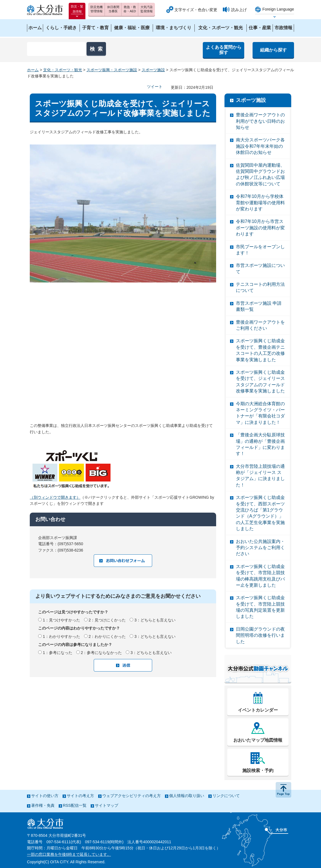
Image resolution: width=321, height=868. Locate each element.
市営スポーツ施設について (260, 268)
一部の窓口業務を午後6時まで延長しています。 (69, 854)
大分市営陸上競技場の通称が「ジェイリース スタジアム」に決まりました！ (260, 476)
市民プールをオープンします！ (260, 250)
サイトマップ (107, 805)
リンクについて (226, 796)
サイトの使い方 (45, 796)
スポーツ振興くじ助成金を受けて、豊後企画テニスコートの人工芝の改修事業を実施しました (260, 350)
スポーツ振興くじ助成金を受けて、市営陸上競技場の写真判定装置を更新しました (260, 607)
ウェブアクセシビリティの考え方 (132, 796)
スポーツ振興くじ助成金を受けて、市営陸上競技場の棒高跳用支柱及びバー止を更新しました (260, 576)
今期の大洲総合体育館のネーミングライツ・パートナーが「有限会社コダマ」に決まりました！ (260, 413)
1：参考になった (58, 653)
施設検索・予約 (258, 770)
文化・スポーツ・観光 (63, 70)
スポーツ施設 (153, 70)
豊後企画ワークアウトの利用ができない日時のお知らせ (260, 121)
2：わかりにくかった (107, 636)
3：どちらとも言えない (155, 620)
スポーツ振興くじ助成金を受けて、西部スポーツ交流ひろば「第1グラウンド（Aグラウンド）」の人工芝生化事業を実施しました (260, 513)
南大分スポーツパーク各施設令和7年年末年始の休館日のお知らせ (260, 146)
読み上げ (239, 10)
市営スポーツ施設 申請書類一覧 (259, 306)
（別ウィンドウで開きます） (55, 497)
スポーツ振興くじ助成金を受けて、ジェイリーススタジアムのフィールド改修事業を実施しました (260, 382)
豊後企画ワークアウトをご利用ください (260, 325)
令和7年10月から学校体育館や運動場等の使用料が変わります (260, 203)
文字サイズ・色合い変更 (196, 10)
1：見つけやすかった (61, 620)
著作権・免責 (43, 805)
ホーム (33, 70)
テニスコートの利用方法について (260, 287)
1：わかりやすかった (61, 636)
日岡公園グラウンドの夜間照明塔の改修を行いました (260, 635)
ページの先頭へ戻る (283, 790)
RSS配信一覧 (75, 805)
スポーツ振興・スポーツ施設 (112, 70)
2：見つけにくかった (107, 620)
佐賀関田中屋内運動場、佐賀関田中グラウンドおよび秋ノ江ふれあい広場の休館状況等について (260, 174)
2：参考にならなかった (102, 653)
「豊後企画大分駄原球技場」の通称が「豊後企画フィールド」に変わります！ (260, 444)
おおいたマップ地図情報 (258, 740)
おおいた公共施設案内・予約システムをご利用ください (260, 548)
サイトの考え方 (80, 796)
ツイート (155, 87)
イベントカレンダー (258, 710)
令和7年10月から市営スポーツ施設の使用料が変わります (260, 228)
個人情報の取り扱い (187, 796)
